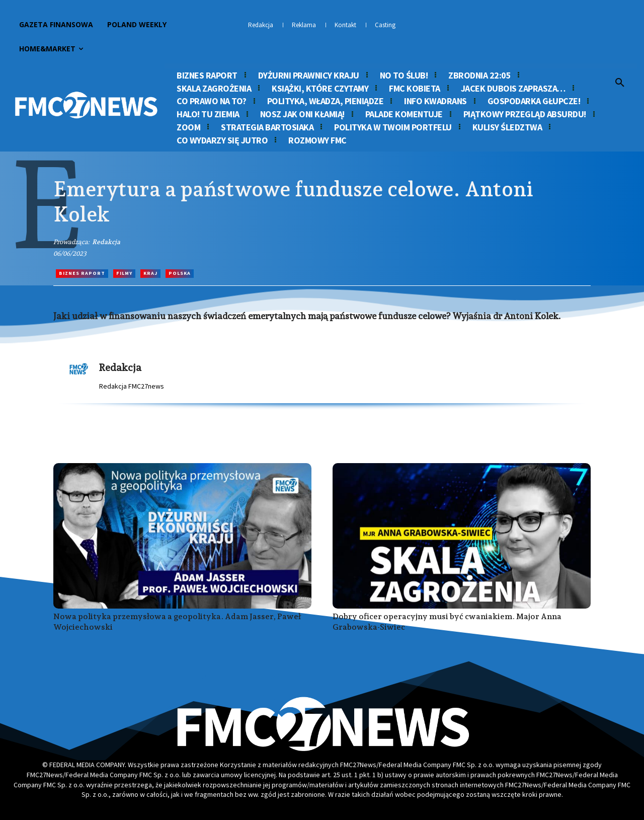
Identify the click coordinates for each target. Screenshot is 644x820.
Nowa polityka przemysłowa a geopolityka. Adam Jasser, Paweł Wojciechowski (177, 622)
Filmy (124, 274)
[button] (620, 83)
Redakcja (106, 242)
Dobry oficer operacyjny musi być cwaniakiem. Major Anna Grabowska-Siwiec (447, 622)
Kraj (150, 274)
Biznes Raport (82, 274)
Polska (180, 274)
